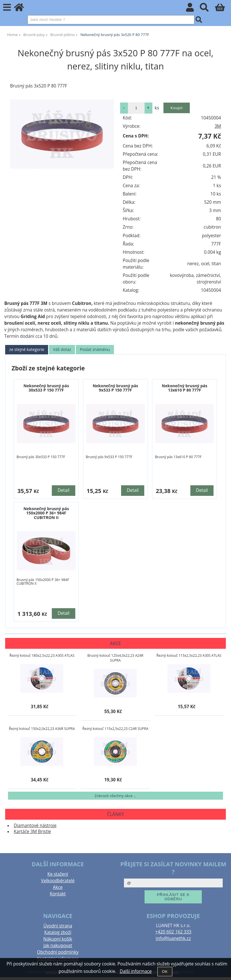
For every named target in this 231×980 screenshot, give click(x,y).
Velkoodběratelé (58, 881)
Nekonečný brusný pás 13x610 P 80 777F (184, 388)
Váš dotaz (62, 349)
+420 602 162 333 (173, 932)
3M (218, 126)
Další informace (136, 971)
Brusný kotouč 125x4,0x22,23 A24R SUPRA (115, 658)
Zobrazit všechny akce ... (115, 796)
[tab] (27, 350)
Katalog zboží (58, 932)
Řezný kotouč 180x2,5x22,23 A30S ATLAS (42, 655)
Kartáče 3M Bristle (32, 832)
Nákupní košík (58, 939)
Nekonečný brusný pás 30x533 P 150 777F (46, 388)
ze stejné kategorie (27, 349)
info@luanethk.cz (173, 938)
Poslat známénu (95, 349)
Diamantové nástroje (35, 826)
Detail (64, 490)
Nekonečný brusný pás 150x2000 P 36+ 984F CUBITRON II (46, 513)
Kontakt (58, 894)
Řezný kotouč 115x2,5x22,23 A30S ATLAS (189, 655)
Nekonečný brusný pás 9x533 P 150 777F (115, 388)
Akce (58, 887)
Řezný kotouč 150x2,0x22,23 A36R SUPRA (42, 729)
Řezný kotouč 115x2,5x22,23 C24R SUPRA (115, 729)
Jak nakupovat (58, 946)
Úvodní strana (58, 926)
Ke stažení (58, 874)
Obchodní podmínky (58, 952)
